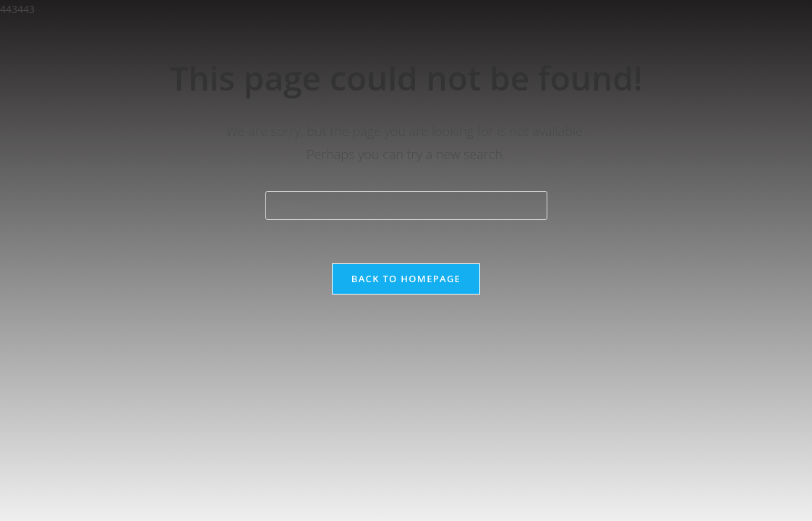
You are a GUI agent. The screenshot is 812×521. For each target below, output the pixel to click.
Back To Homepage (406, 279)
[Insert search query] (406, 206)
